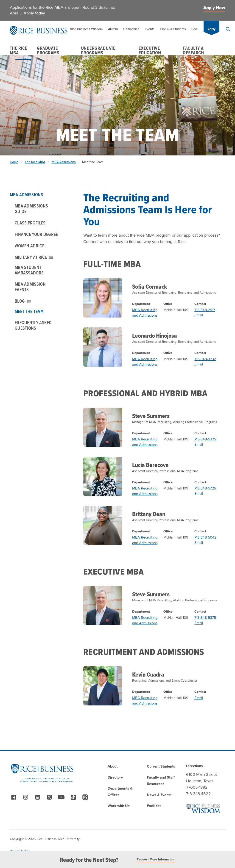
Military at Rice (34, 257)
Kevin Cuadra (148, 674)
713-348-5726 (205, 488)
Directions (194, 766)
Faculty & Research (193, 50)
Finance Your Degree (36, 234)
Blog (23, 301)
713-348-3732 (205, 359)
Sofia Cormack (150, 287)
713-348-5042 (205, 537)
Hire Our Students (173, 29)
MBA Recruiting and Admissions (145, 313)
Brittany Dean (149, 514)
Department (141, 304)
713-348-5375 (205, 439)
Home (14, 162)
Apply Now (214, 8)
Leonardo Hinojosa (155, 336)
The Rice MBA (19, 50)
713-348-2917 (205, 310)
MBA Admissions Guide (31, 209)
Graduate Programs (48, 50)
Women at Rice (29, 246)
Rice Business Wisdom (86, 29)
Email (199, 315)
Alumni (113, 29)
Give (195, 29)
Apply (211, 29)
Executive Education (150, 50)
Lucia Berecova (150, 465)
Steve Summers (151, 416)
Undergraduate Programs (98, 50)
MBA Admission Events (30, 287)
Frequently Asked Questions (33, 325)
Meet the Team (29, 311)
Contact (200, 304)
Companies (131, 29)
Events (150, 29)
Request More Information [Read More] (156, 860)
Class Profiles (30, 223)
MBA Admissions (64, 162)
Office (168, 304)
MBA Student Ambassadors (29, 270)
